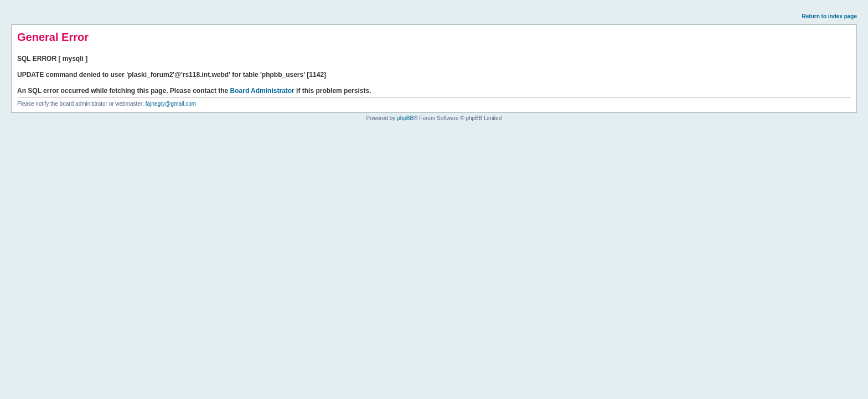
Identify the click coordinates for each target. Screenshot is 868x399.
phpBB (405, 118)
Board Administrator (262, 91)
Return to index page (830, 16)
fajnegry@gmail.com (171, 104)
